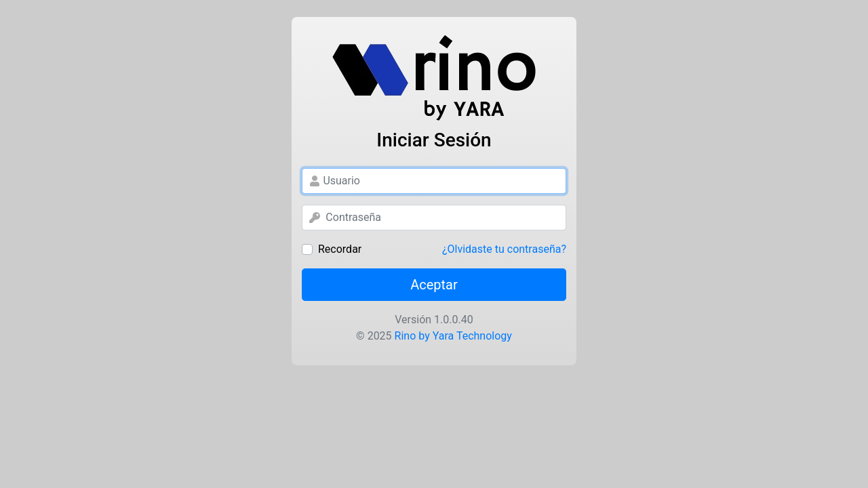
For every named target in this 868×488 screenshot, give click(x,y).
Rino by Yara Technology (452, 336)
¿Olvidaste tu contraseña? (504, 249)
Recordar (340, 249)
